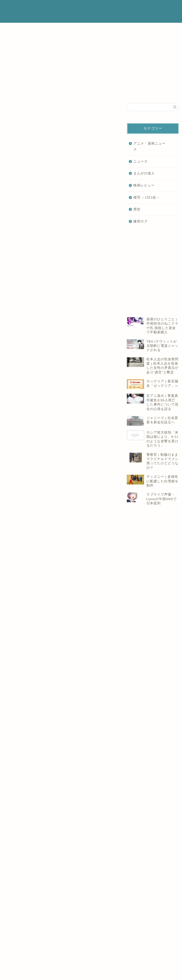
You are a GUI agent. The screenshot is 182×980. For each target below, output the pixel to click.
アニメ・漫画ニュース (149, 147)
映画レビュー (144, 185)
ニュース (10, 36)
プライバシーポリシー (126, 7)
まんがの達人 (144, 173)
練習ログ (141, 221)
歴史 (137, 209)
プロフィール (95, 7)
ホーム (74, 7)
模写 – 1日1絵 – (146, 197)
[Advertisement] (60, 171)
